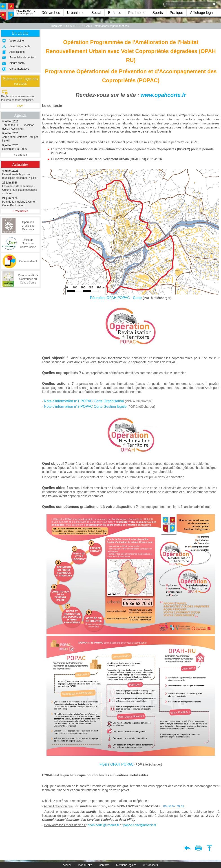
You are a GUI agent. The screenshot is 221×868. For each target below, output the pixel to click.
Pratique (177, 13)
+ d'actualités (20, 211)
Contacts (104, 865)
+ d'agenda (20, 155)
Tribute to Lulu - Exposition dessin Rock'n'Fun (20, 125)
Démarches (51, 13)
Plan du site (85, 865)
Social (96, 13)
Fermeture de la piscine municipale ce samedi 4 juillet (20, 174)
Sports (157, 13)
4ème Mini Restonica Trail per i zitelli (20, 137)
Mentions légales (126, 865)
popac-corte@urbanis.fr (140, 825)
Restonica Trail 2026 (20, 147)
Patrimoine (137, 13)
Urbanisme (76, 13)
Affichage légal (202, 13)
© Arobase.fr (151, 865)
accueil (67, 865)
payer (20, 106)
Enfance (115, 13)
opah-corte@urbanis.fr (103, 825)
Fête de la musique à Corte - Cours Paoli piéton (20, 202)
